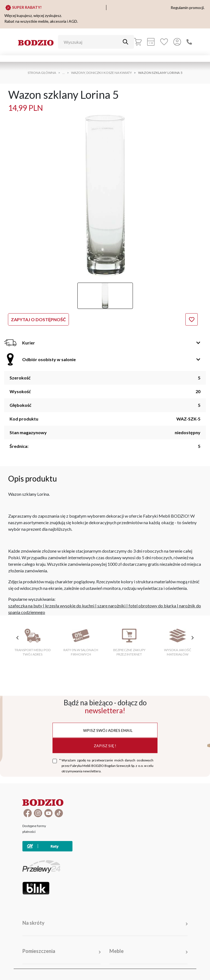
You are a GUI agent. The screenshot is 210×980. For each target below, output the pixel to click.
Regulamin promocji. (188, 8)
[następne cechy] (192, 638)
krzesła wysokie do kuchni (70, 606)
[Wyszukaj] (92, 42)
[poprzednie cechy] (17, 638)
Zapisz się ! (105, 745)
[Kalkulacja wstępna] (151, 42)
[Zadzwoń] (189, 42)
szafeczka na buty (25, 606)
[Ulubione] (164, 42)
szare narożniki (111, 606)
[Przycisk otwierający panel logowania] (177, 42)
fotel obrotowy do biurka (152, 606)
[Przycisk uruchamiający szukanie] (126, 42)
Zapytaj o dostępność (38, 319)
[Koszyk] (138, 42)
